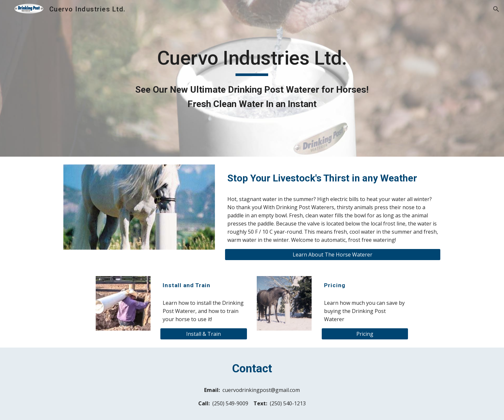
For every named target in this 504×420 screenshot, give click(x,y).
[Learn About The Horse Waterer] (333, 255)
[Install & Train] (203, 334)
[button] (496, 9)
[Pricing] (365, 334)
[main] (252, 78)
